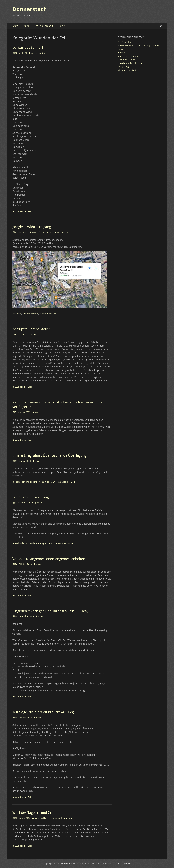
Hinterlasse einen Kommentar (55, 232)
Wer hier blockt (45, 26)
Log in (62, 26)
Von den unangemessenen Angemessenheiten (49, 559)
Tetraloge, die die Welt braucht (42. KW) (43, 712)
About (27, 26)
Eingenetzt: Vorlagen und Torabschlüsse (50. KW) (50, 611)
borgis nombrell (39, 53)
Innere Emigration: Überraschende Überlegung (49, 455)
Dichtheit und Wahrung (31, 497)
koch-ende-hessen (128, 56)
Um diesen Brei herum (130, 63)
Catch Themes (123, 863)
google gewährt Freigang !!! (33, 227)
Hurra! (18, 314)
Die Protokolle (126, 42)
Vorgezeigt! (124, 67)
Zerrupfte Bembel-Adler (31, 329)
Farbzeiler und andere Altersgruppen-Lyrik (36, 482)
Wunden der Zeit (23, 211)
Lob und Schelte (30, 314)
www (34, 232)
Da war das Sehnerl (28, 48)
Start (15, 26)
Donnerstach (30, 9)
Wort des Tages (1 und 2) (32, 813)
